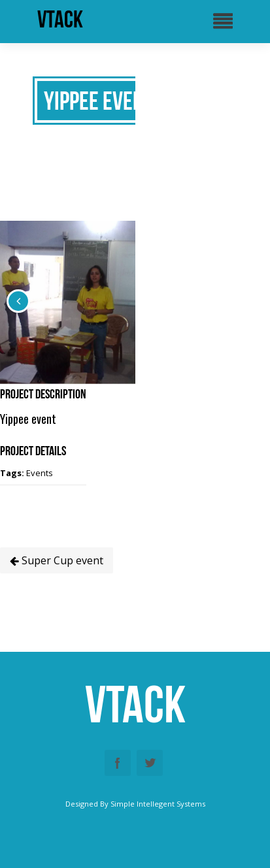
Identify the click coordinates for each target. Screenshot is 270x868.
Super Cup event (57, 560)
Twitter (150, 763)
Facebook (118, 763)
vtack (60, 20)
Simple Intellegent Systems (158, 804)
